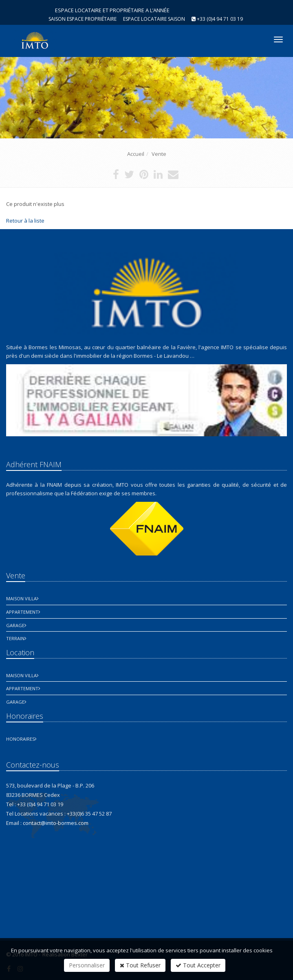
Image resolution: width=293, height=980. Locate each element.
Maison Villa (21, 598)
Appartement (22, 612)
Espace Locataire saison (154, 19)
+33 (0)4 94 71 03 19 (220, 19)
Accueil (136, 154)
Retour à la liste (25, 221)
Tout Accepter (198, 965)
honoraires (20, 739)
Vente (159, 154)
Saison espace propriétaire (83, 19)
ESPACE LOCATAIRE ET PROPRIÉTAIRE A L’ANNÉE (112, 10)
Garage (15, 625)
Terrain (15, 638)
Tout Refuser (140, 965)
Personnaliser (87, 965)
